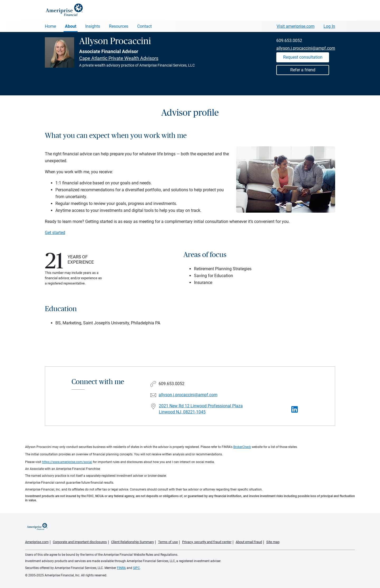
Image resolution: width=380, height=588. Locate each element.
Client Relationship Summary (132, 542)
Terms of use (168, 542)
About (71, 26)
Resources (119, 26)
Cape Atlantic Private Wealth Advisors (119, 58)
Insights (93, 26)
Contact (144, 26)
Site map (273, 542)
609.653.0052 (289, 41)
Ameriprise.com (37, 542)
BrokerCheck (242, 447)
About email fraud (249, 542)
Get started (55, 233)
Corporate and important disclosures (80, 542)
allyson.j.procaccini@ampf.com (306, 48)
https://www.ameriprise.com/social (67, 462)
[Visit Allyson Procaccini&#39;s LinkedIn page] (295, 410)
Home (50, 26)
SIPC (136, 568)
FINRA (121, 568)
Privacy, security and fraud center (207, 542)
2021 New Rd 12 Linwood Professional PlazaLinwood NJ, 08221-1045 (201, 409)
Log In (329, 26)
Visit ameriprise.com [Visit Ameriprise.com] (296, 26)
